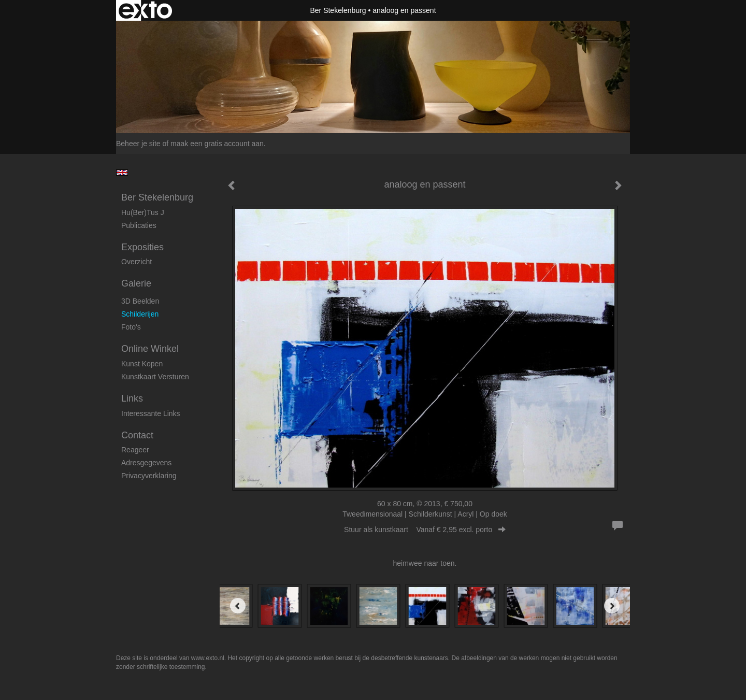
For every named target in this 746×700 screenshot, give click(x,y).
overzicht (137, 262)
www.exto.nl (208, 658)
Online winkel (150, 349)
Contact (137, 435)
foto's (131, 327)
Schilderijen (140, 314)
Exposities (142, 247)
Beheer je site (138, 144)
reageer (135, 450)
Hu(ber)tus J (143, 212)
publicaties (139, 225)
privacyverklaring (149, 476)
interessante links (151, 413)
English (122, 173)
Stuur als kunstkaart (425, 530)
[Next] (612, 606)
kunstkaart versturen (155, 377)
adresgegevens (146, 463)
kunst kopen (142, 364)
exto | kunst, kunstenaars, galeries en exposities (145, 10)
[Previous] (238, 606)
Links (132, 398)
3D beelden (140, 301)
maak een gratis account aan (217, 144)
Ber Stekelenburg (338, 10)
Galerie (136, 283)
